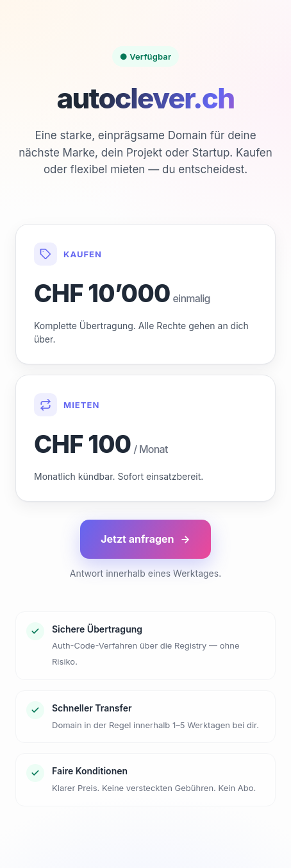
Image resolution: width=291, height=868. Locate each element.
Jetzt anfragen (145, 539)
